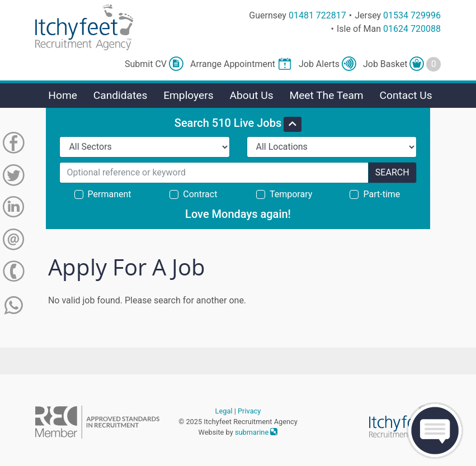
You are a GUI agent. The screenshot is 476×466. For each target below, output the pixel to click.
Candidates (121, 95)
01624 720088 (412, 29)
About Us (251, 95)
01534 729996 (412, 15)
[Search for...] (214, 173)
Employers (188, 95)
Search (392, 172)
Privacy (249, 411)
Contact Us (406, 95)
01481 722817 (317, 15)
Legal (224, 411)
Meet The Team (326, 95)
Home (63, 95)
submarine (256, 432)
